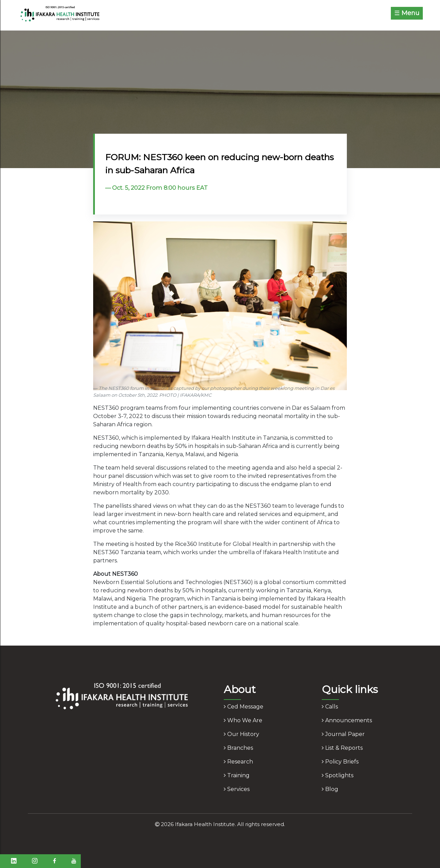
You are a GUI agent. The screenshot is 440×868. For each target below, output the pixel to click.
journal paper (343, 734)
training (237, 775)
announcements (347, 720)
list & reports (342, 748)
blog (330, 789)
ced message (244, 707)
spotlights (338, 775)
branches (238, 748)
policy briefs (340, 762)
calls (330, 707)
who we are (243, 720)
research (238, 762)
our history (241, 734)
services (237, 789)
